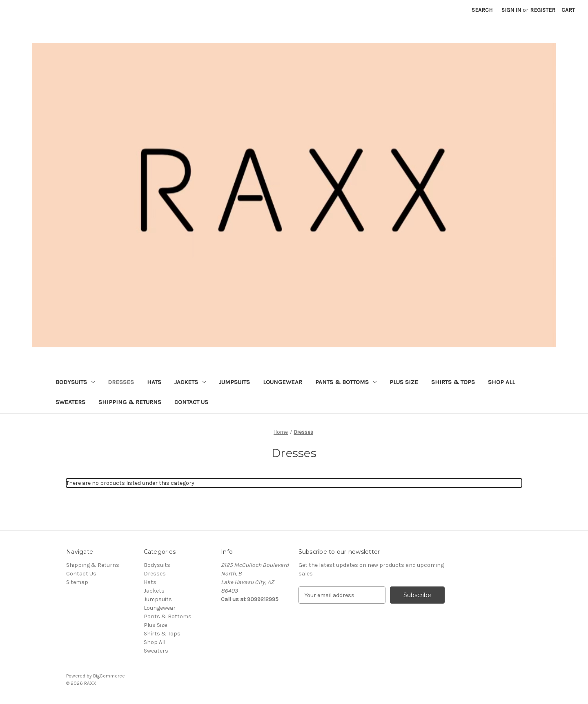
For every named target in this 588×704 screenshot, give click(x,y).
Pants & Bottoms (346, 382)
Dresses (121, 382)
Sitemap (77, 582)
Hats (154, 382)
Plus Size (404, 382)
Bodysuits (75, 382)
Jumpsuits (234, 382)
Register (543, 10)
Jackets (190, 382)
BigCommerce (109, 676)
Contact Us (191, 402)
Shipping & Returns (130, 402)
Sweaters (70, 402)
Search (482, 10)
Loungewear (283, 382)
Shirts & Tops (453, 382)
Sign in (511, 10)
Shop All (501, 382)
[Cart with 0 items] (568, 10)
